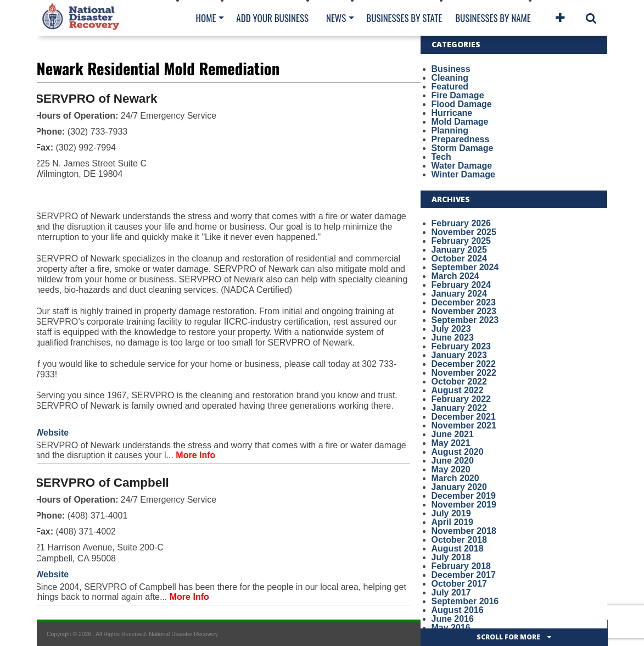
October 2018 (459, 540)
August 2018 (458, 548)
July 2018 (451, 557)
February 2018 (461, 566)
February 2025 (461, 241)
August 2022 (458, 390)
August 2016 (458, 610)
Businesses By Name (493, 18)
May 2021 (451, 443)
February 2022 (461, 399)
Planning (450, 130)
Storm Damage (463, 148)
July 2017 (451, 592)
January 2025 (459, 250)
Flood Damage (462, 104)
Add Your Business (272, 18)
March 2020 (455, 478)
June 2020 (453, 461)
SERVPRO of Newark (96, 99)
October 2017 (459, 584)
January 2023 (459, 355)
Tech (441, 157)
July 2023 (451, 329)
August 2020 (458, 452)
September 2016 (465, 601)
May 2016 (451, 628)
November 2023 (464, 311)
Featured (450, 87)
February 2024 (461, 285)
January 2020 (459, 487)
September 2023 (465, 320)
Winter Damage (463, 174)
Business (451, 69)
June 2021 (453, 434)
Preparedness (461, 139)
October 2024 (459, 258)
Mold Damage (460, 122)
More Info (195, 455)
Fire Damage (458, 95)
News (336, 18)
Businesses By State (404, 18)
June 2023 (453, 338)
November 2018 (464, 531)
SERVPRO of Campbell (102, 483)
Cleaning (450, 78)
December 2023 (464, 302)
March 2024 (455, 276)
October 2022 (459, 382)
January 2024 (459, 294)
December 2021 (464, 417)
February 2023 (461, 346)
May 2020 (451, 469)
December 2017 (464, 575)
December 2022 (464, 364)
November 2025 (464, 232)
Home (206, 18)
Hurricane (452, 113)
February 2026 (461, 223)
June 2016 (453, 619)
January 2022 (459, 408)
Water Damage (462, 166)
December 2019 (464, 496)
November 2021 (464, 425)
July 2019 (451, 513)
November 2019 (464, 505)
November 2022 (464, 373)
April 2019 (452, 522)
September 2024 (465, 267)
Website (52, 433)
